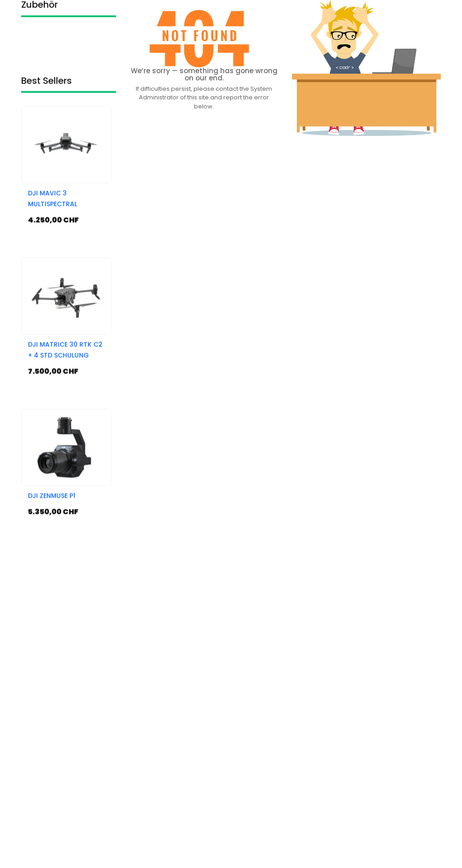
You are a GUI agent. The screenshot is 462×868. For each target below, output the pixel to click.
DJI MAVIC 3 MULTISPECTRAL (53, 256)
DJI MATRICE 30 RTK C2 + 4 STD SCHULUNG (65, 407)
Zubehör (39, 11)
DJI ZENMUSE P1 (52, 553)
